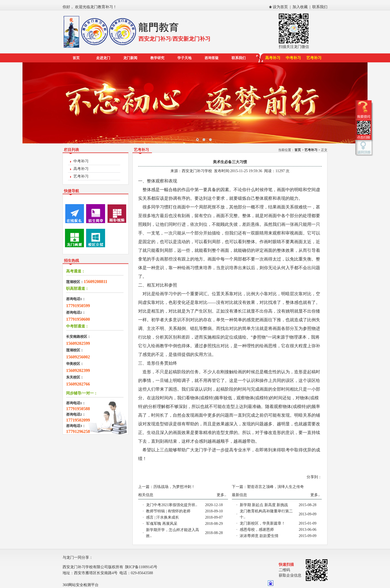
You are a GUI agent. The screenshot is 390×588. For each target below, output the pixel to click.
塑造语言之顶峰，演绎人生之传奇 (275, 487)
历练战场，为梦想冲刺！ (174, 487)
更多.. (221, 495)
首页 (76, 58)
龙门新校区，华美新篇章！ (262, 523)
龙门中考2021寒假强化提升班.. (172, 505)
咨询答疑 (212, 58)
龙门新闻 (130, 58)
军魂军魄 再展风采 (162, 524)
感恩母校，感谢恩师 (257, 530)
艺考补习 (314, 58)
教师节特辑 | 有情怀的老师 (168, 511)
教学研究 (157, 58)
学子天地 (184, 58)
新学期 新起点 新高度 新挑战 (264, 505)
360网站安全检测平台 (81, 585)
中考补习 (293, 58)
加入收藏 (300, 7)
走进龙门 (103, 58)
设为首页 (280, 7)
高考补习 (273, 58)
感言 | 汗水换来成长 (162, 517)
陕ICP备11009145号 (141, 567)
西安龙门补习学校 (197, 171)
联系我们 (320, 7)
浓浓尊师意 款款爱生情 (259, 536)
